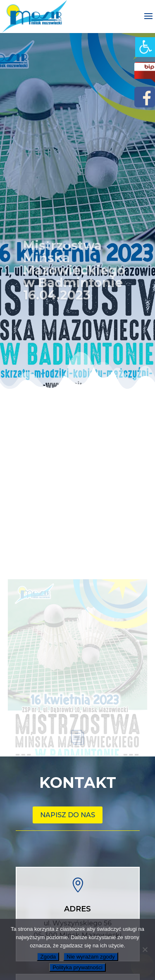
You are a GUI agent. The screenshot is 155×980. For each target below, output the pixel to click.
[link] (145, 47)
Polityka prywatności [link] (77, 967)
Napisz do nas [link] (68, 815)
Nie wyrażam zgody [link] (91, 957)
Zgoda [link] (48, 957)
